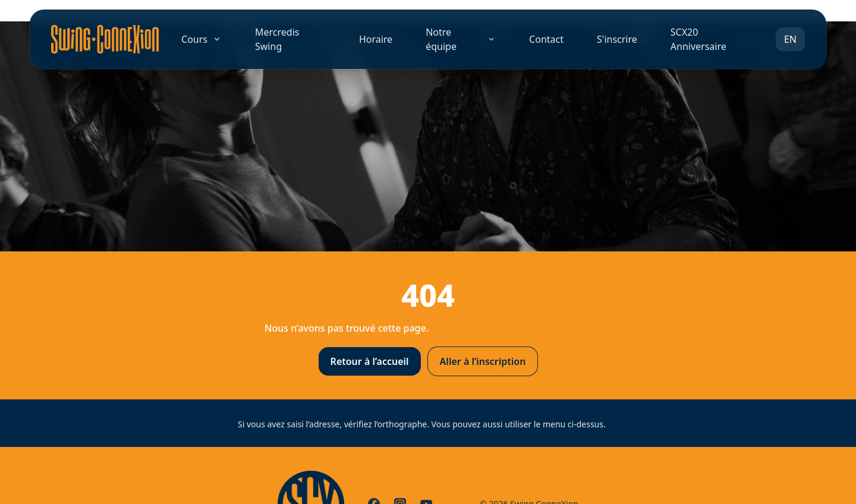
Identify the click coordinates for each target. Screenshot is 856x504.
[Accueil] (105, 39)
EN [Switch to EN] (790, 39)
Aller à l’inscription (483, 361)
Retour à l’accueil (370, 361)
